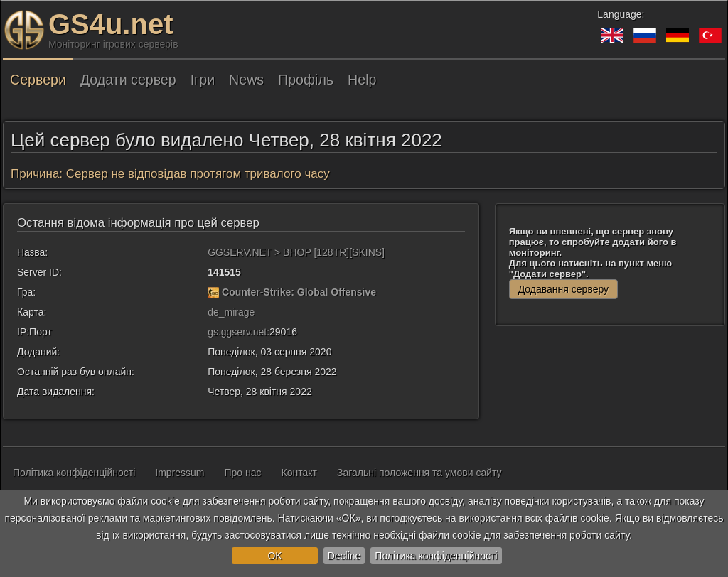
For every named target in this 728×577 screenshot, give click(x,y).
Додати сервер (128, 80)
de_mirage (231, 312)
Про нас (243, 473)
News (246, 80)
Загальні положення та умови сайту (419, 473)
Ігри (203, 80)
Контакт (299, 473)
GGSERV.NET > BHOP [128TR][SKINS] (296, 252)
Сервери (38, 80)
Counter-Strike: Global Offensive (299, 292)
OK (274, 556)
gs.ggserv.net (237, 332)
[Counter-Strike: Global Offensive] (213, 292)
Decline (344, 556)
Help (362, 80)
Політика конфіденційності (436, 556)
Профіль (306, 80)
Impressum (180, 473)
